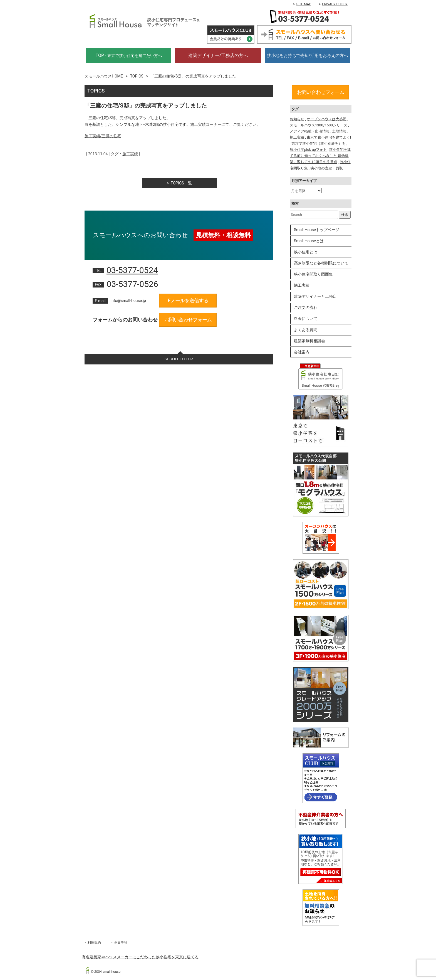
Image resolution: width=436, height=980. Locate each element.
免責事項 (121, 942)
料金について (306, 319)
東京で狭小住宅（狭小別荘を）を (319, 143)
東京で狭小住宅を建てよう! (329, 137)
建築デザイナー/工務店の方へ (218, 55)
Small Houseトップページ (317, 230)
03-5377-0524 (132, 270)
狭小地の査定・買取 (327, 168)
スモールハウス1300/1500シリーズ (319, 125)
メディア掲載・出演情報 (310, 131)
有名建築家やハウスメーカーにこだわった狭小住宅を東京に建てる (140, 957)
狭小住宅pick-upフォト (308, 150)
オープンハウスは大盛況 (327, 119)
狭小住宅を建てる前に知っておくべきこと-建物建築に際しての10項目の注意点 (320, 156)
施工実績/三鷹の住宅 (103, 136)
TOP (129, 55)
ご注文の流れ (306, 307)
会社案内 (302, 352)
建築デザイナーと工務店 (315, 296)
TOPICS (137, 76)
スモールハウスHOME (104, 76)
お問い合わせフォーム (188, 320)
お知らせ (297, 119)
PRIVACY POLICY (335, 4)
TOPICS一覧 (181, 183)
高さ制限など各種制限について (321, 263)
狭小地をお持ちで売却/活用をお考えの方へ (307, 56)
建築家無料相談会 (309, 341)
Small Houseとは (309, 241)
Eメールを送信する (188, 300)
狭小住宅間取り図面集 (313, 274)
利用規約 (94, 942)
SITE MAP (304, 4)
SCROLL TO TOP (179, 359)
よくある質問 (306, 330)
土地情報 (339, 131)
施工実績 (130, 154)
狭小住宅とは (306, 252)
